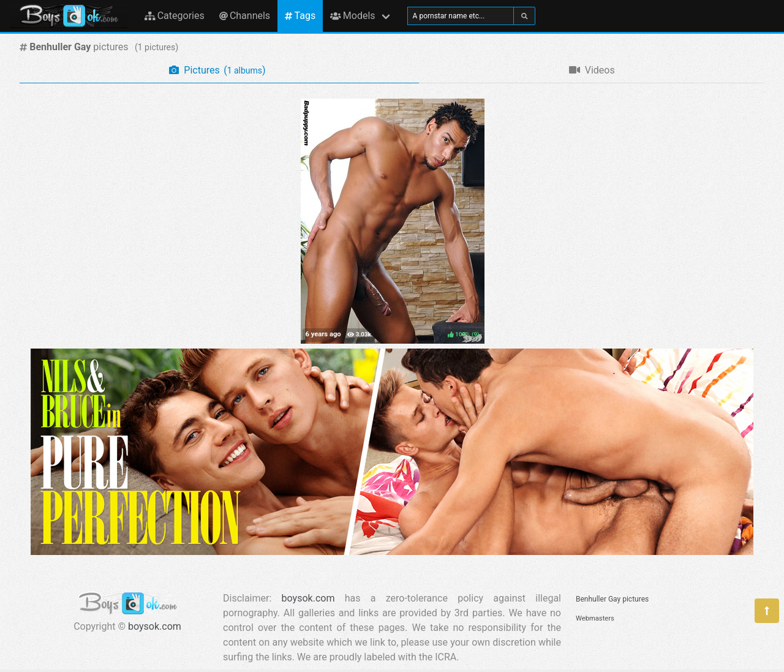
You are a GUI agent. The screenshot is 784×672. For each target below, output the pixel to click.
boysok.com (155, 626)
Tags (300, 16)
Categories (175, 16)
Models (352, 16)
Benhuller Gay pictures (612, 599)
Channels (245, 16)
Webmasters (595, 618)
